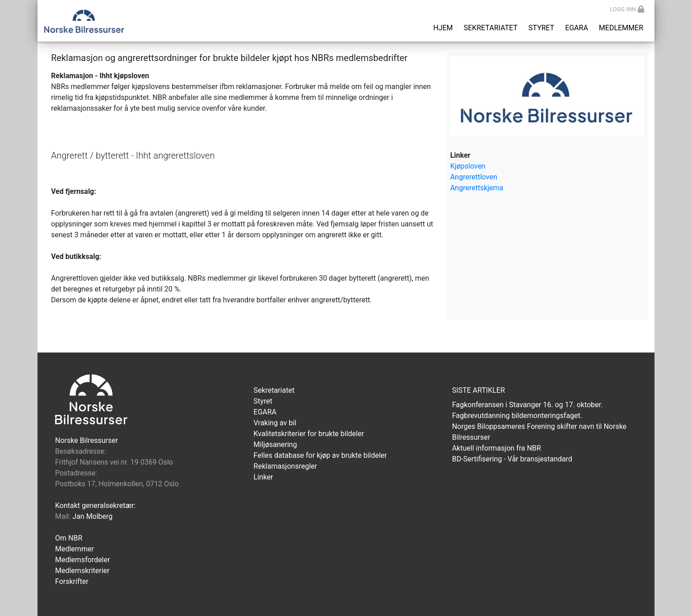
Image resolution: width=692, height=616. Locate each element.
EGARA (577, 28)
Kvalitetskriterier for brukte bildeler (309, 434)
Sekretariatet (491, 28)
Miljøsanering (275, 444)
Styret (541, 28)
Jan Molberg (92, 516)
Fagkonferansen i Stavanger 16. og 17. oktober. (528, 405)
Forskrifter (72, 581)
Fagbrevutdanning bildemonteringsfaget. (517, 416)
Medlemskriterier (82, 571)
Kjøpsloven (468, 166)
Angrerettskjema (477, 188)
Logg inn (627, 9)
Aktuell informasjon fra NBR (497, 448)
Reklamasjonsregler (285, 466)
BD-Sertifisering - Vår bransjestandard (512, 459)
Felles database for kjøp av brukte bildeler (320, 455)
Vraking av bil (275, 423)
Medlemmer (621, 28)
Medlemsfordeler (82, 560)
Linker (263, 477)
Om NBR (69, 538)
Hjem (443, 28)
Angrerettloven (474, 177)
